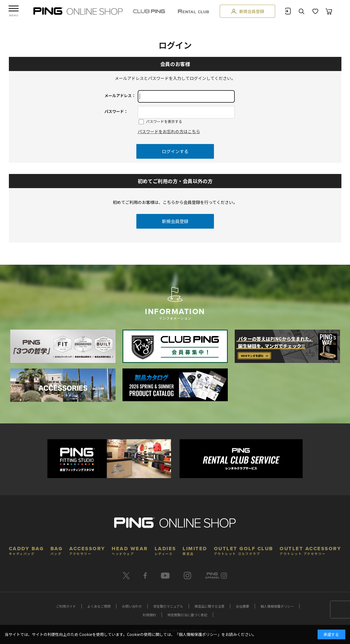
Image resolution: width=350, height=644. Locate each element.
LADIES (165, 550)
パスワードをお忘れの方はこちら (169, 131)
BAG (57, 550)
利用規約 (149, 615)
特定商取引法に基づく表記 (187, 615)
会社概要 (242, 606)
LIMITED (195, 550)
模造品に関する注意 (210, 606)
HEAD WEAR (130, 550)
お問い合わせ (132, 606)
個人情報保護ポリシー (277, 606)
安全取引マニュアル (168, 606)
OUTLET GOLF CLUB (244, 550)
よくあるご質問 (99, 606)
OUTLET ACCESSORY (310, 550)
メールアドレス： (120, 95)
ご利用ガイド (66, 606)
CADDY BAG (26, 550)
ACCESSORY (87, 550)
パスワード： (116, 111)
